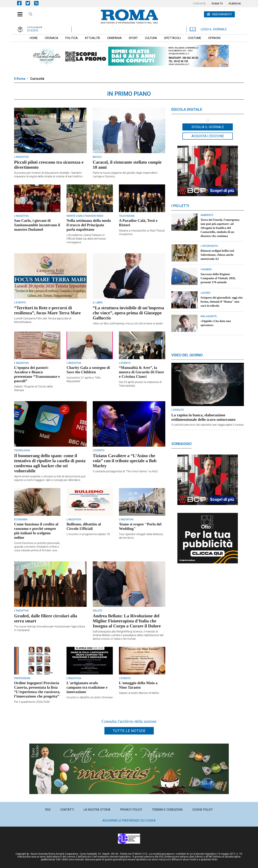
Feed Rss (38, 3)
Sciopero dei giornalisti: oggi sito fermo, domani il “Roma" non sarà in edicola (222, 302)
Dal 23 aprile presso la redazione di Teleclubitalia (140, 384)
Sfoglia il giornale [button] (208, 127)
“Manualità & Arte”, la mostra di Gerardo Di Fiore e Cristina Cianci (141, 372)
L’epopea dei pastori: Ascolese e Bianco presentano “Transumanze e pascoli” (37, 374)
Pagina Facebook (21, 3)
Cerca (31, 15)
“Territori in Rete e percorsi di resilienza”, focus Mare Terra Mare (47, 310)
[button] (18, 12)
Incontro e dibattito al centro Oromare (90, 698)
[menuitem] (199, 4)
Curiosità (37, 79)
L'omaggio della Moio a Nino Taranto (138, 685)
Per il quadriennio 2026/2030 (32, 702)
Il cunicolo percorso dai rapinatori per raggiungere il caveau (208, 425)
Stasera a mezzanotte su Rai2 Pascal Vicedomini (142, 233)
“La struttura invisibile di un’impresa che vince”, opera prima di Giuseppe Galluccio (128, 313)
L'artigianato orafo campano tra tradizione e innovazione (87, 688)
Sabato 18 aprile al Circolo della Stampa (33, 388)
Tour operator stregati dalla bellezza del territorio (141, 536)
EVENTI (33, 31)
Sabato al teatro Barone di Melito (139, 693)
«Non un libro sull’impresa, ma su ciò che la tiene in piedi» (128, 324)
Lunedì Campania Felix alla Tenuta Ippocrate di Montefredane (43, 320)
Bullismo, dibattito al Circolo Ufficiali (84, 527)
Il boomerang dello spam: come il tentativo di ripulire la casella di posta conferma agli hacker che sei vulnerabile (50, 463)
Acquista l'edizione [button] (208, 136)
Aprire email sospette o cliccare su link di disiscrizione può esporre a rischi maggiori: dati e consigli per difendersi (50, 478)
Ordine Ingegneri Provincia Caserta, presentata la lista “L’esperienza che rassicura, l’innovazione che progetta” (37, 690)
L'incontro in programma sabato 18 (88, 534)
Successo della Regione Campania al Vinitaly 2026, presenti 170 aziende (218, 278)
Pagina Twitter (30, 3)
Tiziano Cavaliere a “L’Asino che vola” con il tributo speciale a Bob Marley (125, 461)
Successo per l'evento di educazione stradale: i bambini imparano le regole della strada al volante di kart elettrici (48, 175)
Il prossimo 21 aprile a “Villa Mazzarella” (83, 380)
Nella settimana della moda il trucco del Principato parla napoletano (89, 225)
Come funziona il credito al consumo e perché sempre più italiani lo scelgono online (36, 531)
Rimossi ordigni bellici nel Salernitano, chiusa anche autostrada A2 (217, 255)
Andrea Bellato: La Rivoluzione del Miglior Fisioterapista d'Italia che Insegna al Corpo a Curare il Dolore (127, 621)
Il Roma (20, 79)
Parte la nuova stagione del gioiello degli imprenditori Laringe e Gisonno (125, 175)
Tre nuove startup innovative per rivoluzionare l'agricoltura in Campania (50, 628)
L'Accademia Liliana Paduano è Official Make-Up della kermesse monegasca (86, 239)
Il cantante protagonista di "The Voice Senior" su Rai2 (125, 471)
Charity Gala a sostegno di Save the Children (88, 370)
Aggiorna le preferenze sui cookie (129, 821)
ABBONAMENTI (222, 14)
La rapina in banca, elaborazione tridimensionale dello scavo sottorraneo (203, 417)
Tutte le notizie (129, 731)
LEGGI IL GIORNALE (208, 29)
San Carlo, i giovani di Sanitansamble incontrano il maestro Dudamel (37, 225)
